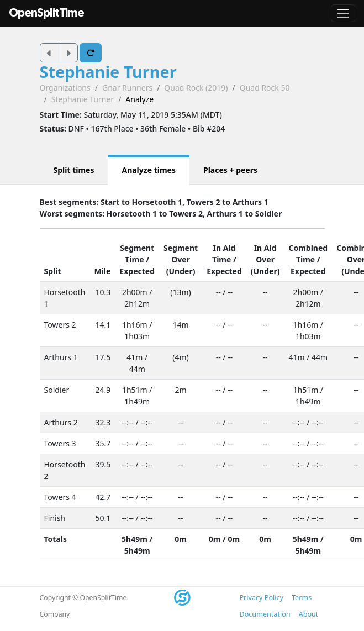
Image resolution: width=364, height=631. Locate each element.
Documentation (265, 614)
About (309, 614)
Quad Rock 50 (265, 88)
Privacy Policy (262, 598)
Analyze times (149, 170)
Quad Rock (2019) (196, 88)
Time (134, 259)
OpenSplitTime (46, 13)
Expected (137, 271)
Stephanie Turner (108, 72)
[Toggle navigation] (343, 13)
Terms (302, 598)
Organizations (65, 88)
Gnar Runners (127, 88)
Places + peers (230, 170)
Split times (74, 170)
